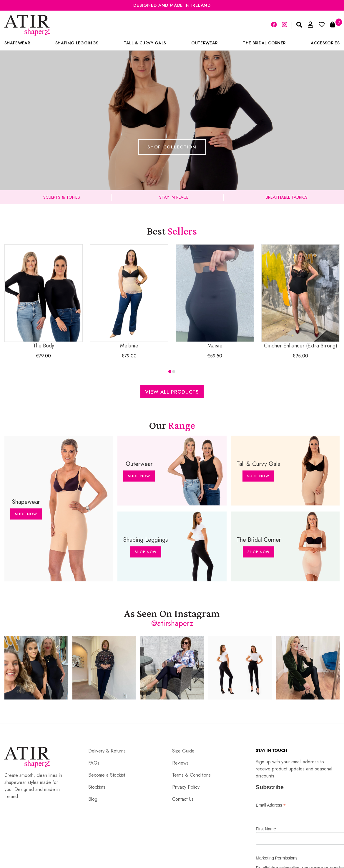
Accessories (325, 43)
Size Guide (183, 751)
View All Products (172, 392)
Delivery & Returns (107, 751)
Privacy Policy (186, 787)
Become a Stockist (107, 775)
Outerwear (204, 43)
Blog (93, 799)
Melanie (129, 297)
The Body (44, 297)
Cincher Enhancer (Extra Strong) (300, 297)
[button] (170, 372)
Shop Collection (172, 147)
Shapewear (17, 43)
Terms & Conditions (191, 775)
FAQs (94, 763)
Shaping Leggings (77, 43)
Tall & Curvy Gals (145, 43)
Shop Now (26, 514)
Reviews (180, 763)
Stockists (97, 787)
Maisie (215, 297)
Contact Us (183, 799)
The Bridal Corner (264, 43)
